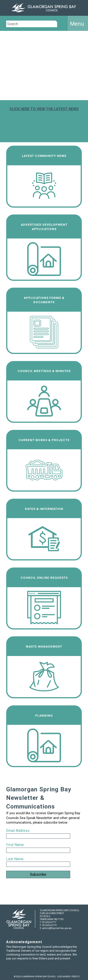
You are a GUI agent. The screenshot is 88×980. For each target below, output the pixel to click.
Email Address (18, 831)
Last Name (15, 859)
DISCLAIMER (64, 977)
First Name (15, 845)
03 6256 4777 (49, 922)
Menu (77, 24)
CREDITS (75, 977)
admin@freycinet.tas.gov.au (57, 928)
